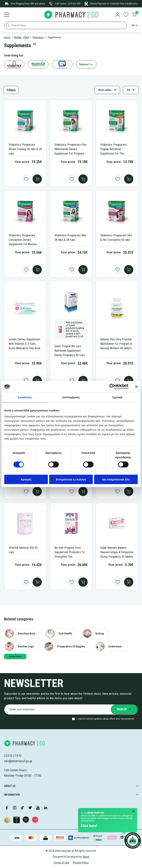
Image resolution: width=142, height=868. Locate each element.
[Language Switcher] (134, 25)
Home (7, 37)
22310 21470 (13, 756)
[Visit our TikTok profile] (22, 808)
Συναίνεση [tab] (25, 397)
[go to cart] (134, 15)
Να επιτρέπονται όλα (116, 479)
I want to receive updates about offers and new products (105, 719)
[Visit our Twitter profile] (30, 808)
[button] (8, 25)
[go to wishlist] (126, 15)
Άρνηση (26, 479)
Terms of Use (61, 863)
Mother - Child (21, 37)
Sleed (86, 857)
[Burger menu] (7, 15)
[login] (118, 15)
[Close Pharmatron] (133, 812)
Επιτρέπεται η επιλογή (71, 479)
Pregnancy (38, 37)
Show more (15, 656)
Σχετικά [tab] (117, 397)
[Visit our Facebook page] (7, 808)
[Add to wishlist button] (26, 179)
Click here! (89, 826)
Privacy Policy (81, 863)
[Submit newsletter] (124, 709)
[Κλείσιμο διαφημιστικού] (136, 387)
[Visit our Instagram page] (15, 808)
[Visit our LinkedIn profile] (46, 808)
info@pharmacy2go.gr (18, 761)
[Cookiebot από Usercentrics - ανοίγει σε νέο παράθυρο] (112, 387)
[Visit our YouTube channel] (38, 808)
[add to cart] (37, 179)
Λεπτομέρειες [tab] (71, 397)
